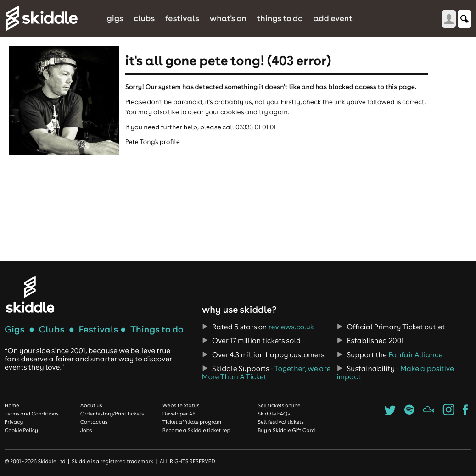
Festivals (182, 18)
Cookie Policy (21, 430)
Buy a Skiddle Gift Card (286, 430)
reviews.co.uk (291, 327)
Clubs (144, 18)
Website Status (181, 405)
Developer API (180, 414)
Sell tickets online (279, 405)
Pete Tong (230, 60)
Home (12, 405)
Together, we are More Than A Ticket (266, 373)
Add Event (333, 18)
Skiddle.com (41, 18)
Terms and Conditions (32, 414)
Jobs (86, 430)
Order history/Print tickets (112, 414)
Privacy (14, 422)
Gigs (115, 18)
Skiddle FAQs (274, 414)
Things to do (280, 18)
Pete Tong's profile (153, 142)
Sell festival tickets (280, 422)
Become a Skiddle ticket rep (196, 430)
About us (91, 405)
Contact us (94, 422)
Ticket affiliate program (192, 422)
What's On (228, 18)
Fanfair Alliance (415, 355)
